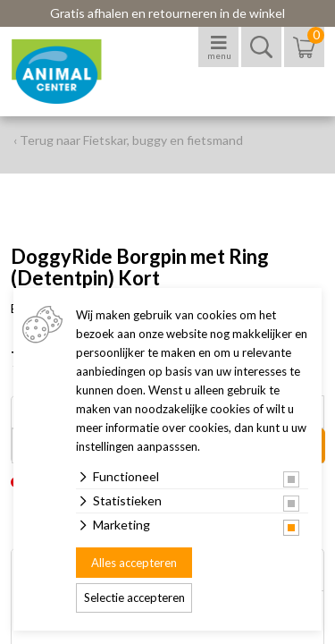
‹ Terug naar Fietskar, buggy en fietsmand (128, 140)
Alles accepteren (134, 563)
